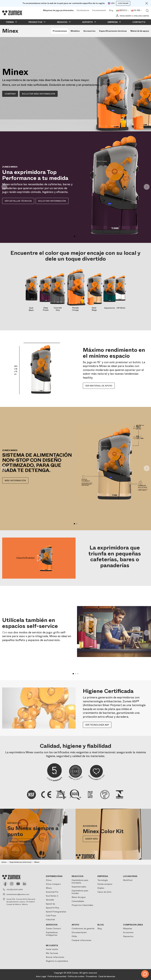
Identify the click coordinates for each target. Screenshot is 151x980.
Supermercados (79, 887)
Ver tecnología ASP (97, 725)
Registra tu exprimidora (57, 961)
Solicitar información (52, 201)
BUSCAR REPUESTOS (21, 842)
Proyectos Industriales (82, 905)
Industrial (50, 919)
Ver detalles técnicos (18, 201)
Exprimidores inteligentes (52, 934)
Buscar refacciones (55, 957)
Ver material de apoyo (99, 386)
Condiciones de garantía (83, 928)
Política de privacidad (57, 976)
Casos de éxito (104, 892)
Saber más (92, 839)
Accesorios (128, 932)
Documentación (99, 11)
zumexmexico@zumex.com (18, 894)
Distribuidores (83, 11)
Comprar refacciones (81, 940)
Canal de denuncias (107, 976)
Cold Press (51, 916)
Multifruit (128, 880)
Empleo (101, 888)
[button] (147, 187)
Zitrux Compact (53, 884)
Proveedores (91, 976)
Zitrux (49, 880)
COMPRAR (10, 94)
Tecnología (103, 880)
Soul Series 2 (52, 896)
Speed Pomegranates (56, 912)
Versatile (50, 900)
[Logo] (13, 13)
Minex (49, 888)
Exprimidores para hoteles (80, 892)
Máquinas (128, 928)
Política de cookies (76, 976)
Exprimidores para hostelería (80, 881)
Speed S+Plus (52, 908)
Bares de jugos (79, 897)
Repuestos (128, 936)
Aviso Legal (41, 976)
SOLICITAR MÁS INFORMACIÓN (39, 94)
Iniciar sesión (52, 949)
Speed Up (50, 904)
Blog (111, 11)
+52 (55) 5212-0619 (15, 890)
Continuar (123, 3)
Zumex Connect (53, 928)
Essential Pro (52, 892)
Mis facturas (52, 953)
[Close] (147, 3)
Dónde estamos (105, 884)
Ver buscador (147, 11)
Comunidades (78, 901)
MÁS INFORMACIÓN (15, 480)
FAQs (74, 936)
